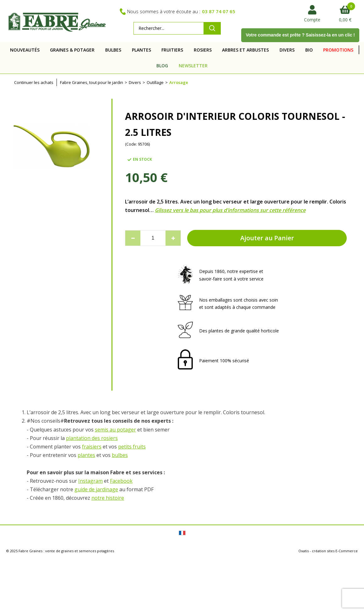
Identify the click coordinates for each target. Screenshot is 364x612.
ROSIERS (203, 50)
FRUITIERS (172, 50)
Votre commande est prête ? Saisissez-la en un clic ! (300, 35)
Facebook (121, 481)
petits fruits (132, 447)
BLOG (162, 66)
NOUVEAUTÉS (25, 50)
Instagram (90, 481)
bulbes (120, 455)
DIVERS (287, 50)
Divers (135, 82)
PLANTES (141, 50)
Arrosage (179, 82)
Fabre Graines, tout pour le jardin (92, 82)
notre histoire (108, 498)
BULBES (113, 50)
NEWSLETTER (193, 66)
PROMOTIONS (338, 50)
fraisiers (92, 447)
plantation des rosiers (92, 438)
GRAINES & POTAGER (72, 50)
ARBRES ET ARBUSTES (245, 50)
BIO (309, 50)
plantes (86, 455)
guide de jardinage (96, 489)
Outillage (155, 82)
